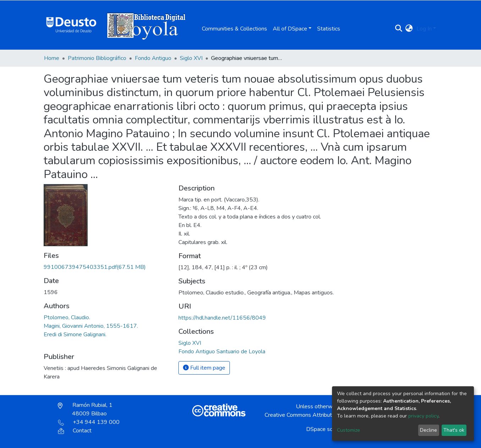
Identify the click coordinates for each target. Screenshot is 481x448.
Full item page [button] (204, 368)
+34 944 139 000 (89, 422)
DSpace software (328, 429)
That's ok (454, 430)
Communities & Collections (234, 29)
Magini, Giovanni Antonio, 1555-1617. (91, 326)
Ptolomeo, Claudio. (67, 317)
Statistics (329, 29)
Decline (429, 430)
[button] (409, 29)
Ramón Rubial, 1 (85, 409)
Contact (75, 431)
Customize (349, 430)
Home (52, 58)
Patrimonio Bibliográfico (97, 58)
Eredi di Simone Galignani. (75, 334)
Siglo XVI (191, 58)
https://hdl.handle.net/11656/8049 (222, 318)
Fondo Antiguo (153, 58)
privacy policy (423, 416)
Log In (424, 29)
